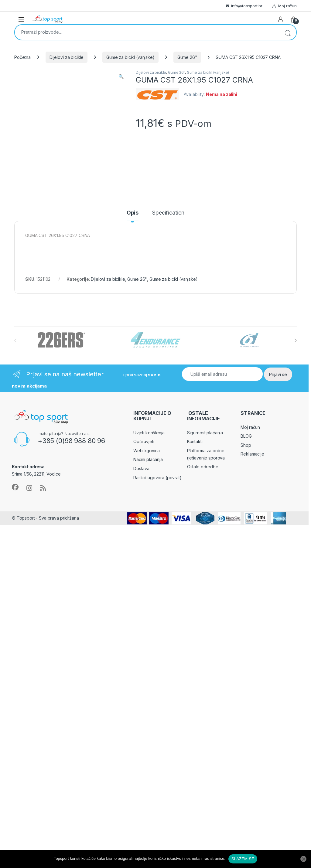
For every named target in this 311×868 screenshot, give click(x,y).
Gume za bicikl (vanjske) (130, 57)
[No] (303, 859)
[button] (121, 76)
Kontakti (195, 441)
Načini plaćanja (148, 459)
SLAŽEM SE (243, 859)
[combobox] (147, 32)
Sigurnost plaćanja (205, 433)
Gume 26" (187, 57)
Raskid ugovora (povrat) (157, 478)
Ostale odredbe (203, 467)
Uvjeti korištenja (149, 433)
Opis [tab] (133, 213)
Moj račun (284, 6)
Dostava (141, 468)
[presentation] (295, 341)
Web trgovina (147, 451)
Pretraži (288, 32)
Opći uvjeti (144, 441)
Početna (22, 57)
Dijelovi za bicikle (67, 57)
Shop (246, 445)
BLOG (246, 436)
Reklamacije (252, 454)
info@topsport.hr (247, 6)
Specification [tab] (168, 213)
